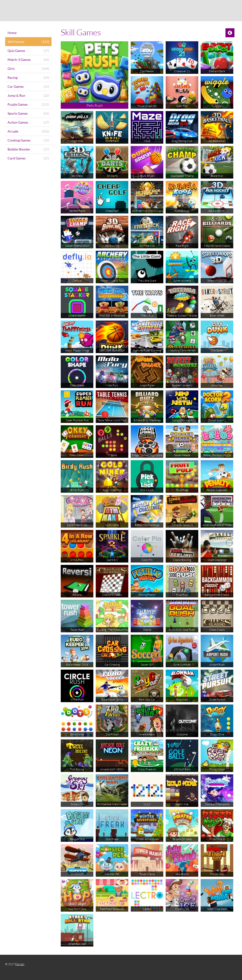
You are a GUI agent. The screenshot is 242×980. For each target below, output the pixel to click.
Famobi (20, 964)
